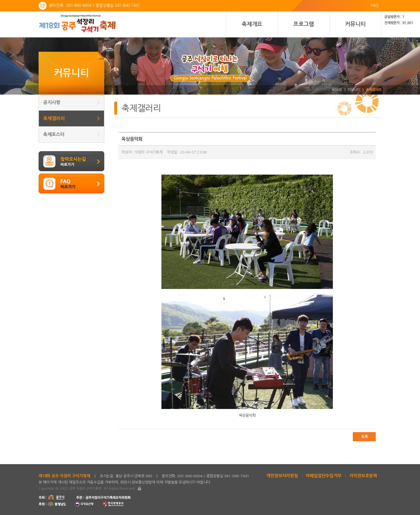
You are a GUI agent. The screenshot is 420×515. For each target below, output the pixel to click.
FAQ (375, 5)
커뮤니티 (355, 24)
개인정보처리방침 (282, 476)
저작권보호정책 (363, 476)
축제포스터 (71, 134)
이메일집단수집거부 (323, 476)
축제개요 (252, 24)
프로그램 (304, 24)
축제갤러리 (71, 118)
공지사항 (71, 102)
